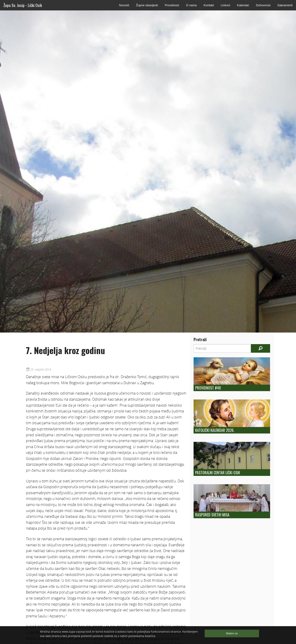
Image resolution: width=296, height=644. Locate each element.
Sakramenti (285, 5)
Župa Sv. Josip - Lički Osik (23, 5)
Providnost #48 (208, 388)
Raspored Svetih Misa (212, 515)
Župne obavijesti (147, 5)
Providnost (172, 5)
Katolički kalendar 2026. (215, 430)
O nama (191, 5)
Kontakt (209, 5)
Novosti (124, 5)
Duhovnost (263, 5)
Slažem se (232, 633)
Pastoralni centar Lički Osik (218, 473)
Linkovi (225, 5)
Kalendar (243, 5)
